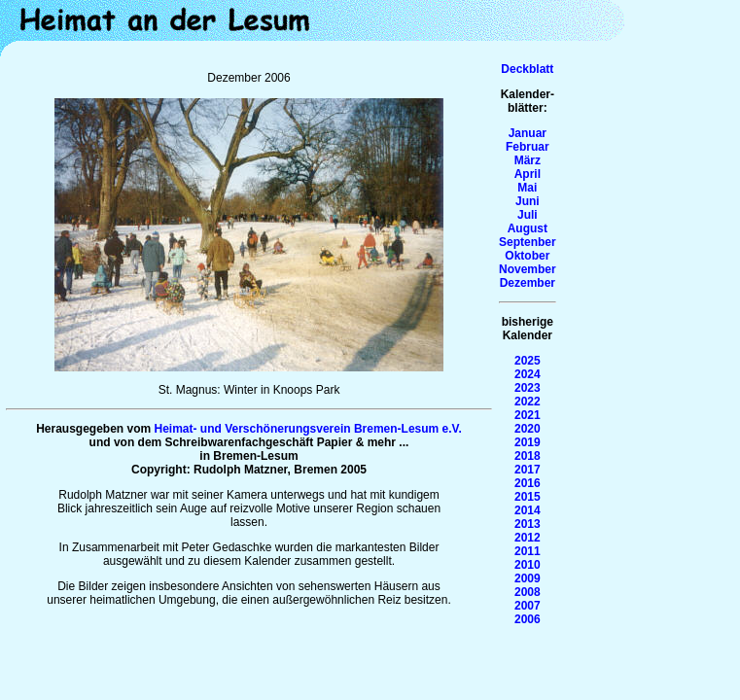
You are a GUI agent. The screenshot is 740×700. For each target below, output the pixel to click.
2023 (528, 388)
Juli (528, 215)
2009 (528, 578)
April (528, 174)
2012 (528, 538)
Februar (528, 147)
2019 (528, 442)
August (528, 228)
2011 (528, 551)
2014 (528, 510)
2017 (528, 470)
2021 (528, 415)
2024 (528, 374)
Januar (528, 133)
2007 (528, 606)
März (528, 160)
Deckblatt (527, 69)
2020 (528, 429)
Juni (528, 201)
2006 (528, 619)
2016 (528, 483)
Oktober (527, 256)
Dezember (528, 283)
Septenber (528, 242)
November (528, 269)
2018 (528, 456)
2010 (528, 565)
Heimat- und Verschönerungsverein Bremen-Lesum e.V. (308, 429)
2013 (528, 524)
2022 (528, 402)
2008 (528, 592)
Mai (527, 188)
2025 (528, 361)
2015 (528, 497)
